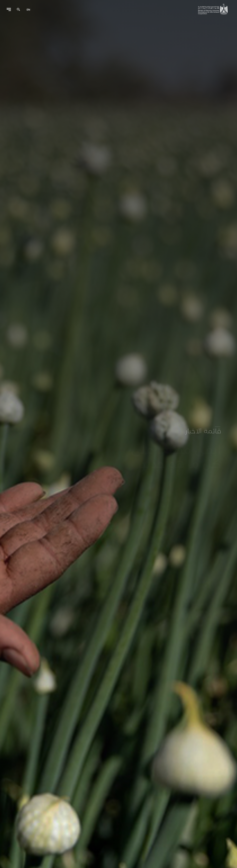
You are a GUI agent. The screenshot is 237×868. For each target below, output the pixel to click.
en (28, 10)
